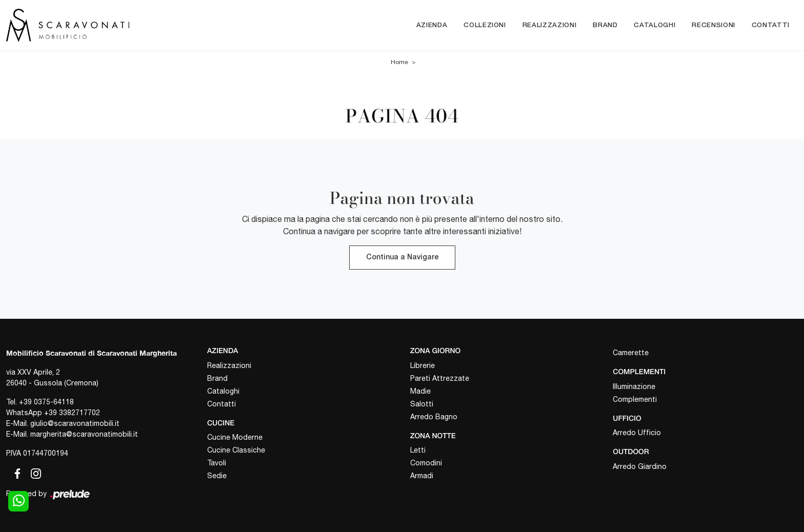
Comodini (426, 463)
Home (399, 63)
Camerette (631, 353)
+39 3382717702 (72, 413)
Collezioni (485, 25)
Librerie (423, 365)
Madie (420, 391)
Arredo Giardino (640, 466)
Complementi (635, 399)
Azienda (432, 25)
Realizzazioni (549, 25)
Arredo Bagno (434, 417)
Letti (418, 450)
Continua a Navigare (402, 258)
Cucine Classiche (236, 450)
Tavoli (217, 463)
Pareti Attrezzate (440, 378)
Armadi (422, 476)
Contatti (771, 25)
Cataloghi (655, 25)
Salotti (422, 404)
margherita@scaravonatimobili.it (84, 434)
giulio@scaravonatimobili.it (75, 423)
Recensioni (713, 25)
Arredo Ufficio (637, 433)
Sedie (217, 476)
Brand (605, 25)
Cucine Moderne (235, 437)
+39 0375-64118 (46, 402)
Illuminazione (634, 386)
